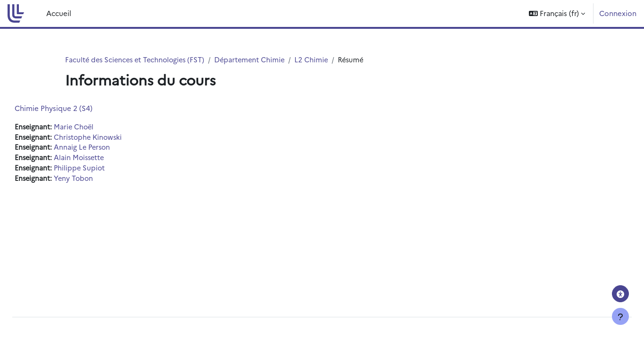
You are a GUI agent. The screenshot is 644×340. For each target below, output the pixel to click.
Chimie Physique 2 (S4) (75, 108)
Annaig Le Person (105, 149)
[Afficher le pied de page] (620, 316)
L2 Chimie (319, 60)
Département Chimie (256, 60)
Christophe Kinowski (111, 138)
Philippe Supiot (102, 170)
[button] (557, 13)
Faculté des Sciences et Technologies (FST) (138, 60)
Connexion (618, 13)
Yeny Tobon (96, 180)
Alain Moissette (102, 159)
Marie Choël (96, 127)
